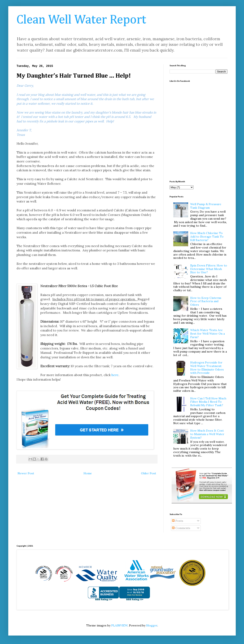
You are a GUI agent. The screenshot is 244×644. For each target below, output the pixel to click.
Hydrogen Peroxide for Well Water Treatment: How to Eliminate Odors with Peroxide (207, 368)
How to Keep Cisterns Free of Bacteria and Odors (206, 301)
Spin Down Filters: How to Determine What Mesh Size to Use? (209, 269)
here (115, 375)
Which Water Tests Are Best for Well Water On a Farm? (208, 334)
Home (88, 473)
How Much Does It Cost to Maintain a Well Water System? (207, 434)
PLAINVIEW (119, 625)
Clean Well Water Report (81, 20)
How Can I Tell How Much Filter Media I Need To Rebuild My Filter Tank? (208, 402)
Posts (178, 521)
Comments (181, 528)
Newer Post (26, 473)
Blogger (152, 625)
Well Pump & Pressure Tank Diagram (206, 206)
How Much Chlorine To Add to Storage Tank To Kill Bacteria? (207, 237)
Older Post (149, 473)
